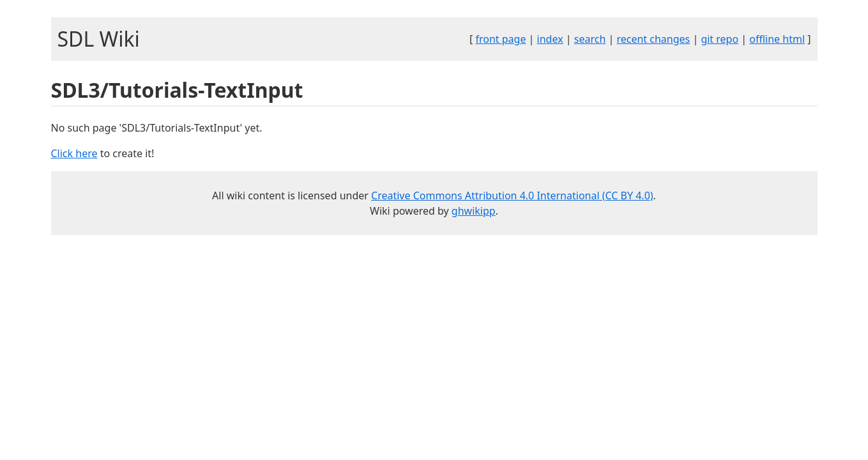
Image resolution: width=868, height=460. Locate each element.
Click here (74, 153)
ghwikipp (474, 211)
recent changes (653, 39)
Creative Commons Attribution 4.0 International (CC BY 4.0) (512, 195)
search (590, 39)
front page (500, 39)
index (550, 39)
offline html (777, 39)
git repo (720, 39)
